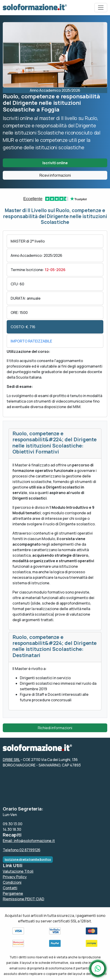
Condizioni (12, 882)
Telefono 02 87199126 (22, 850)
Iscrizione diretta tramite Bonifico (28, 859)
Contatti (10, 888)
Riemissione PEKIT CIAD (24, 899)
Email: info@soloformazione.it (29, 841)
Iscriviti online (55, 163)
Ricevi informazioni (55, 175)
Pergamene (13, 893)
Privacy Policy (15, 877)
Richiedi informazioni (55, 728)
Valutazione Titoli (18, 871)
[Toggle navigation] (101, 8)
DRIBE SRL (11, 760)
